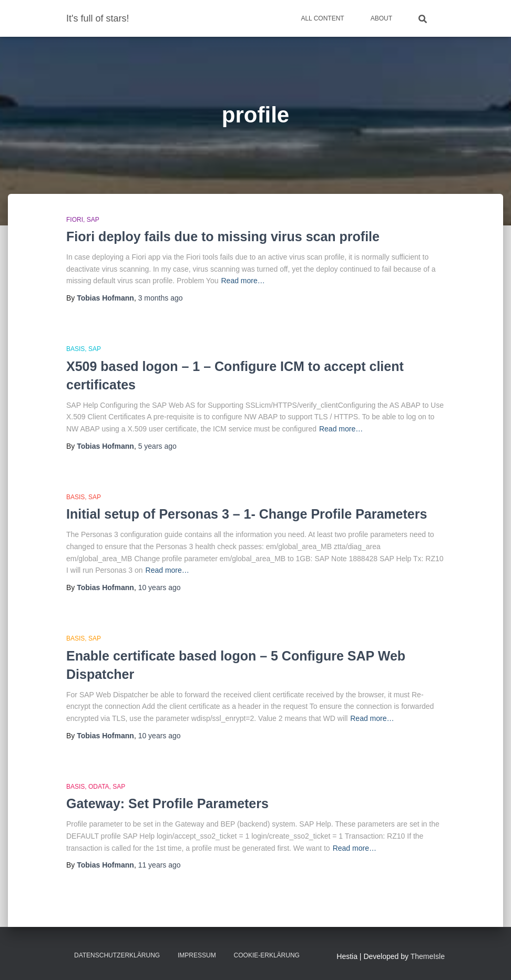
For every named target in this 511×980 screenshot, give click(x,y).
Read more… (243, 281)
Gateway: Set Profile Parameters (167, 803)
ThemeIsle (428, 956)
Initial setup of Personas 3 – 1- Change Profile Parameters (247, 514)
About (381, 18)
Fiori (75, 220)
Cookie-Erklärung (267, 955)
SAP (93, 220)
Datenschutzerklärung (117, 955)
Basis (75, 349)
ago (161, 298)
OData (99, 787)
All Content (322, 18)
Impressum (197, 955)
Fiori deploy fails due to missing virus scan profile (223, 236)
